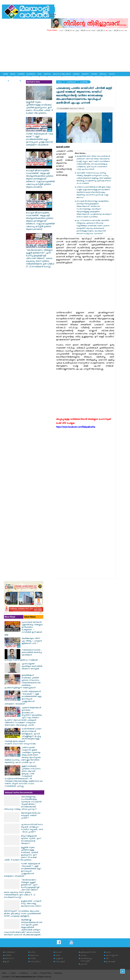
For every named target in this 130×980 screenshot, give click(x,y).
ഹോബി (58, 952)
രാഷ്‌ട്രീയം (84, 82)
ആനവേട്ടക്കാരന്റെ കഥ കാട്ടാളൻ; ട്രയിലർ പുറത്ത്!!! (31, 816)
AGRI (39, 74)
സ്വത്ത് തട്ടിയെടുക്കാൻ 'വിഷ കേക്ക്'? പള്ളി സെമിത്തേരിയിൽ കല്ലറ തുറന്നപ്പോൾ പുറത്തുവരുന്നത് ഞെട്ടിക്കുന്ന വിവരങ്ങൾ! (39, 138)
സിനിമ (33, 959)
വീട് (107, 959)
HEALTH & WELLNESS (62, 74)
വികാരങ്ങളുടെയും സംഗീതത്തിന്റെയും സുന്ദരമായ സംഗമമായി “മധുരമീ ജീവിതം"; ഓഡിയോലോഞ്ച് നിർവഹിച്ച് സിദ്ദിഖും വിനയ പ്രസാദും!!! (23, 803)
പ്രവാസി (84, 964)
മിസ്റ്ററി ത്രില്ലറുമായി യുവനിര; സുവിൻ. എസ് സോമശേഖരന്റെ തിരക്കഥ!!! (31, 840)
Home (4, 973)
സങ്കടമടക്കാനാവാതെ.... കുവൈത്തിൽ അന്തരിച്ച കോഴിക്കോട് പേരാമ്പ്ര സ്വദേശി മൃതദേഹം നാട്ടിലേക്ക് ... (23, 655)
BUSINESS (31, 74)
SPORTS (85, 74)
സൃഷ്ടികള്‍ (59, 959)
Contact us (24, 973)
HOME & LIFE (8, 79)
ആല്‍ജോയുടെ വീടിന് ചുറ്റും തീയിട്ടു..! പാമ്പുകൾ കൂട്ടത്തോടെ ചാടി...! (32, 641)
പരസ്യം (83, 956)
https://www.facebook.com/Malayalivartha (76, 427)
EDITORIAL (20, 79)
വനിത (33, 952)
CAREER (21, 74)
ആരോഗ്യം (34, 956)
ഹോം (60, 82)
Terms (35, 973)
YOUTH (112, 74)
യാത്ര (58, 956)
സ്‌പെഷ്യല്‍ (60, 962)
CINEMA (76, 74)
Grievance (58, 973)
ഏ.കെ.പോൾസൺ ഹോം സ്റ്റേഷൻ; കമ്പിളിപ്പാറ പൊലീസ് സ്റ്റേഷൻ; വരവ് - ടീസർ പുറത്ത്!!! (32, 829)
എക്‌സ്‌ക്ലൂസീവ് (112, 956)
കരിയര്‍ (8, 956)
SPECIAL (103, 74)
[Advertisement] (65, 52)
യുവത (108, 952)
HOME (6, 74)
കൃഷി (7, 962)
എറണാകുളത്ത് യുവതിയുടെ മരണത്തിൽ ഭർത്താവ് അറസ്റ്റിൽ (32, 667)
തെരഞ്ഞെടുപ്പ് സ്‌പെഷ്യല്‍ (86, 960)
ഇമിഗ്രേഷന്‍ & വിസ (88, 952)
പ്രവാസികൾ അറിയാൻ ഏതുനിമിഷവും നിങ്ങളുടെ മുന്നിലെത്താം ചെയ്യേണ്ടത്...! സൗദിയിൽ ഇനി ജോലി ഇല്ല (24, 629)
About (13, 973)
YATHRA (94, 74)
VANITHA (47, 74)
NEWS (13, 74)
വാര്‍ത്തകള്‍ (71, 82)
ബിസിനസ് (9, 959)
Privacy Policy (46, 973)
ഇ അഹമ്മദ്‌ (110, 962)
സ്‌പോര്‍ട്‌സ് (35, 962)
